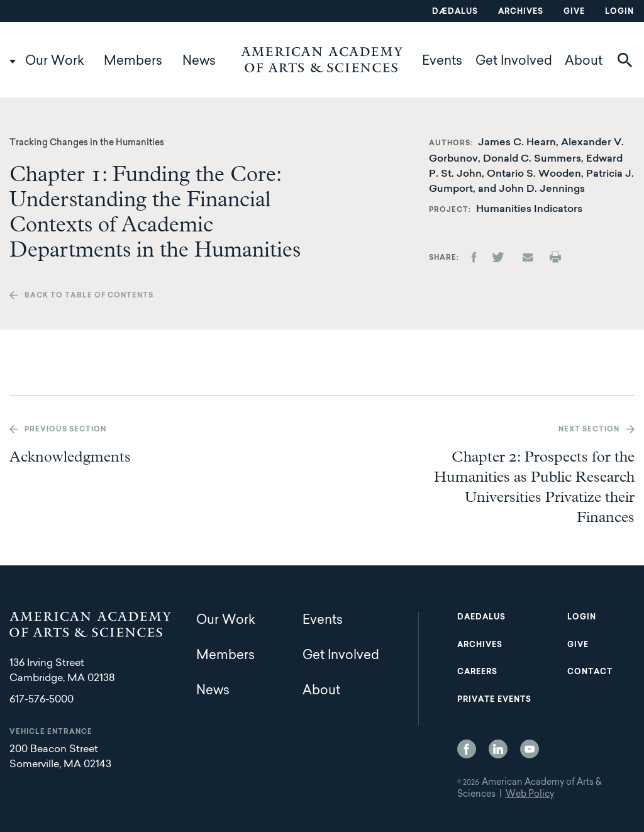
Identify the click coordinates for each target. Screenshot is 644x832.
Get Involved (514, 62)
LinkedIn (498, 749)
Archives (521, 12)
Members (133, 62)
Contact (590, 672)
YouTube (530, 749)
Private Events (494, 700)
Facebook (467, 749)
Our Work (55, 62)
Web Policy (530, 795)
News (199, 62)
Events (442, 62)
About (584, 62)
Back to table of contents (89, 296)
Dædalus (455, 12)
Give (574, 12)
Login (619, 12)
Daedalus (481, 618)
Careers (477, 672)
